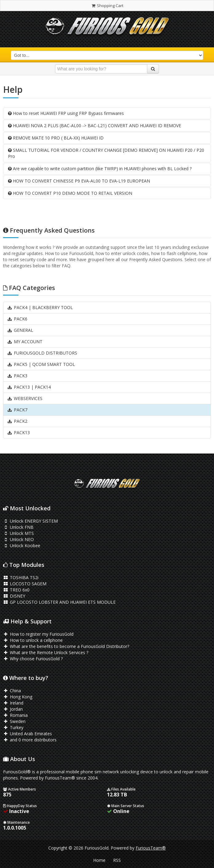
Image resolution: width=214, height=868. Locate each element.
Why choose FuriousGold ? (33, 659)
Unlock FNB (18, 527)
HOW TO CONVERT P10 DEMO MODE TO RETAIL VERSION (70, 193)
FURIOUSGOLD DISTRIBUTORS (42, 353)
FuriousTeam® (151, 848)
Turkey (13, 727)
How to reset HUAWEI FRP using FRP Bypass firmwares (66, 113)
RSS (117, 860)
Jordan (13, 709)
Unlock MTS (18, 533)
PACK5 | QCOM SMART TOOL (41, 364)
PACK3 (17, 376)
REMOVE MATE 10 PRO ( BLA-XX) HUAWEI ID (56, 138)
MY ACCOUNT (25, 342)
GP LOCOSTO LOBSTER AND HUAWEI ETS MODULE (59, 602)
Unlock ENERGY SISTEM (30, 521)
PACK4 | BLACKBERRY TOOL (40, 307)
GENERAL (20, 330)
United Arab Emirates (28, 734)
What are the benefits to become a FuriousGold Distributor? (66, 646)
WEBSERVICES (25, 398)
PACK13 (18, 432)
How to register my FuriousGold (38, 634)
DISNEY (14, 596)
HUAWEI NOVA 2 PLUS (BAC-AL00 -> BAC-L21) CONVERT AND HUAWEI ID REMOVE (95, 126)
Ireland (13, 703)
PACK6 (17, 319)
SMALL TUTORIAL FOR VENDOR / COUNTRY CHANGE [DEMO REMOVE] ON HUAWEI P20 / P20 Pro (106, 153)
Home (99, 860)
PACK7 (17, 410)
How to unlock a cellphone (33, 640)
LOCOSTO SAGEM (25, 584)
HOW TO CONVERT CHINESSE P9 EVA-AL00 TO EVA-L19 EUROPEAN (79, 181)
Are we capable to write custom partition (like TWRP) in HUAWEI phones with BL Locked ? (100, 169)
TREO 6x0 (16, 590)
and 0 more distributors (30, 740)
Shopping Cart (107, 6)
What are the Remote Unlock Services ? (46, 652)
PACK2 (17, 421)
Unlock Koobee (22, 546)
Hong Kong (18, 697)
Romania (15, 715)
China (12, 691)
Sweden (14, 721)
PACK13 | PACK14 (29, 387)
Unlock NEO (18, 539)
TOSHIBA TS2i (21, 577)
